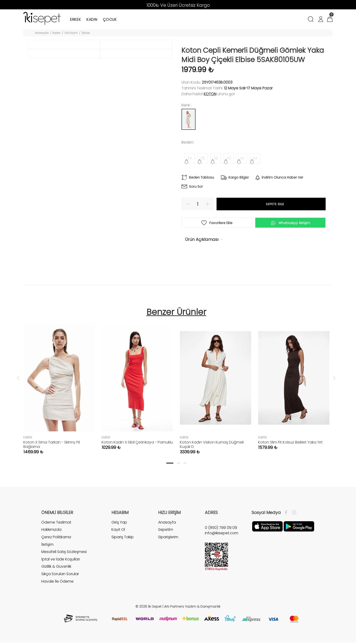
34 (190, 158)
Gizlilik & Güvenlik (56, 568)
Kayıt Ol (118, 531)
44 (255, 158)
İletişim (47, 546)
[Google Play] (299, 528)
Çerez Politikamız (56, 539)
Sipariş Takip (123, 539)
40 (229, 158)
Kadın (57, 33)
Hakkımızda (51, 531)
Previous (18, 380)
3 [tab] (185, 465)
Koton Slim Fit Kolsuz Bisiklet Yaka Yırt (290, 444)
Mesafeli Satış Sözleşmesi (64, 553)
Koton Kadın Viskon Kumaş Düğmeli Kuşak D (212, 446)
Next (334, 380)
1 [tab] (170, 465)
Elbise (86, 33)
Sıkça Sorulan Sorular (60, 575)
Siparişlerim (168, 539)
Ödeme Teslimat (56, 524)
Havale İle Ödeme (57, 583)
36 (203, 158)
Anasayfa (42, 33)
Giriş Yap (119, 524)
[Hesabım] (320, 20)
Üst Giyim (71, 33)
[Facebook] (287, 514)
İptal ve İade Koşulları (61, 561)
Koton (210, 94)
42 (242, 158)
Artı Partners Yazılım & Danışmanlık (192, 608)
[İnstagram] (293, 514)
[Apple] (267, 528)
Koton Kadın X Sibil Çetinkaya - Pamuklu (137, 444)
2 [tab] (178, 465)
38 (216, 158)
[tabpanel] (59, 386)
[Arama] (311, 20)
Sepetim (166, 531)
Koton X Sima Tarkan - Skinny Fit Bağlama (52, 446)
